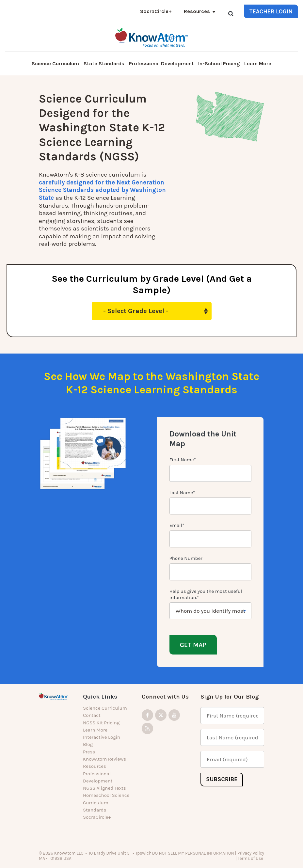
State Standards (104, 63)
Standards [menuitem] (95, 810)
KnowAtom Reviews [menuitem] (104, 759)
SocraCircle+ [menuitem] (97, 817)
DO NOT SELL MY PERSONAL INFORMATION (193, 853)
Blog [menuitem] (88, 744)
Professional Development (161, 63)
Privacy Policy (251, 853)
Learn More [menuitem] (95, 730)
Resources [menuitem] (95, 766)
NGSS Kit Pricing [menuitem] (101, 722)
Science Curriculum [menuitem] (105, 708)
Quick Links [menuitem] (100, 697)
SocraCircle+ (156, 11)
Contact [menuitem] (92, 715)
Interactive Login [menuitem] (102, 737)
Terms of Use (251, 858)
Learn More (258, 63)
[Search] (231, 13)
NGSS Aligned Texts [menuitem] (104, 788)
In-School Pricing (219, 63)
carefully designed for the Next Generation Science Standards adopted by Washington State (103, 190)
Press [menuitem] (89, 751)
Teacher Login (271, 11)
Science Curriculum (55, 63)
